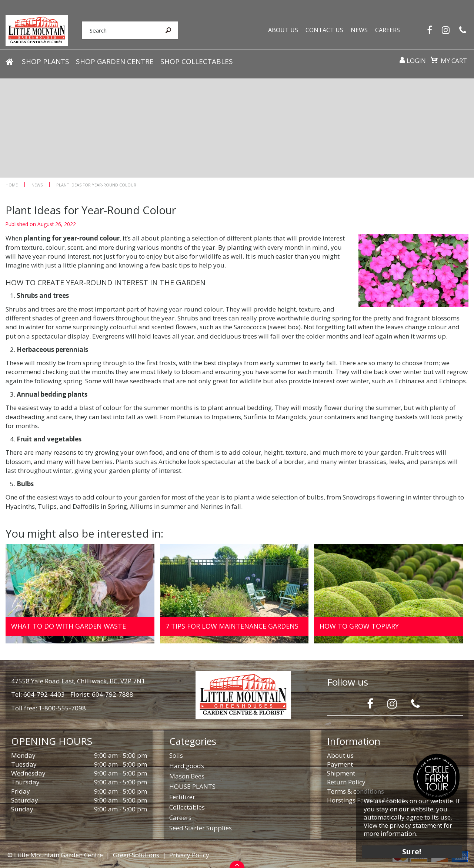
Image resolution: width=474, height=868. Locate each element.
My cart (453, 61)
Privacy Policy (189, 855)
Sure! (411, 850)
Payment (340, 764)
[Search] (117, 31)
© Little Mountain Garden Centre (55, 855)
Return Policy (346, 782)
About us (340, 755)
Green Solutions (136, 855)
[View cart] (434, 61)
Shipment (341, 773)
